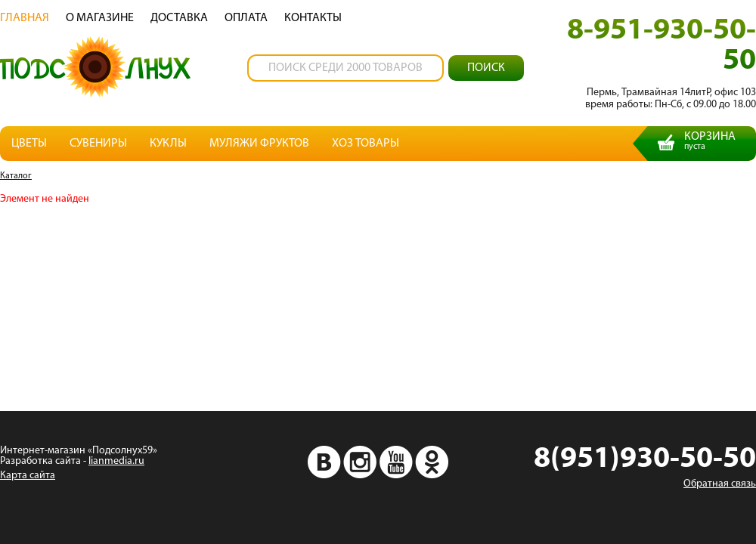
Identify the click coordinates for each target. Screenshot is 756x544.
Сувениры (98, 144)
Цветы (29, 144)
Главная (25, 18)
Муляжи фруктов (259, 144)
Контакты (313, 18)
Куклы (168, 144)
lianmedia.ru (116, 461)
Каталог (16, 176)
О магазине (100, 18)
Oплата (246, 18)
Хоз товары (366, 144)
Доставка (179, 18)
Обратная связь (720, 484)
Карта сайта (28, 476)
